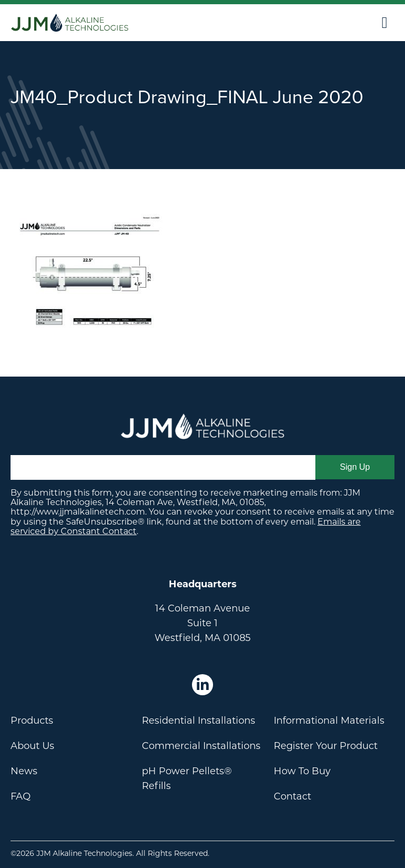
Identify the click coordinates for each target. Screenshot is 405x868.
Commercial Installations (201, 746)
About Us (32, 746)
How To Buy (302, 771)
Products (32, 721)
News (24, 771)
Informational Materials (329, 721)
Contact (292, 796)
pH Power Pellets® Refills (187, 778)
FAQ (21, 796)
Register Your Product (326, 746)
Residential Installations (199, 721)
